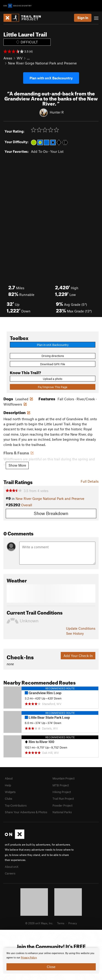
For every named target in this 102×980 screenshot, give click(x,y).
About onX (12, 867)
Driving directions (53, 356)
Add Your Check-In (78, 656)
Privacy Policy (29, 958)
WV (20, 58)
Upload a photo (53, 379)
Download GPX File (53, 364)
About (9, 778)
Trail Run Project (63, 799)
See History (75, 633)
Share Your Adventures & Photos (26, 812)
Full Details (90, 481)
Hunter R (57, 112)
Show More (17, 465)
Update (81, 628)
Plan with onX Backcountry (51, 78)
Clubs (8, 799)
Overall (27, 505)
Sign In (83, 18)
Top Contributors (16, 805)
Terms (61, 923)
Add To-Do (39, 151)
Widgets (10, 792)
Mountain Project (63, 778)
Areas (8, 58)
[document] (51, 961)
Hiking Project (62, 792)
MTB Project (61, 785)
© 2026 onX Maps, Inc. (39, 923)
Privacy (73, 923)
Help (8, 785)
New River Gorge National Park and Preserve (42, 63)
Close (51, 967)
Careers (10, 873)
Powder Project (62, 805)
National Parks (62, 812)
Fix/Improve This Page (53, 387)
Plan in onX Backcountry (53, 345)
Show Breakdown (51, 513)
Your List (57, 151)
